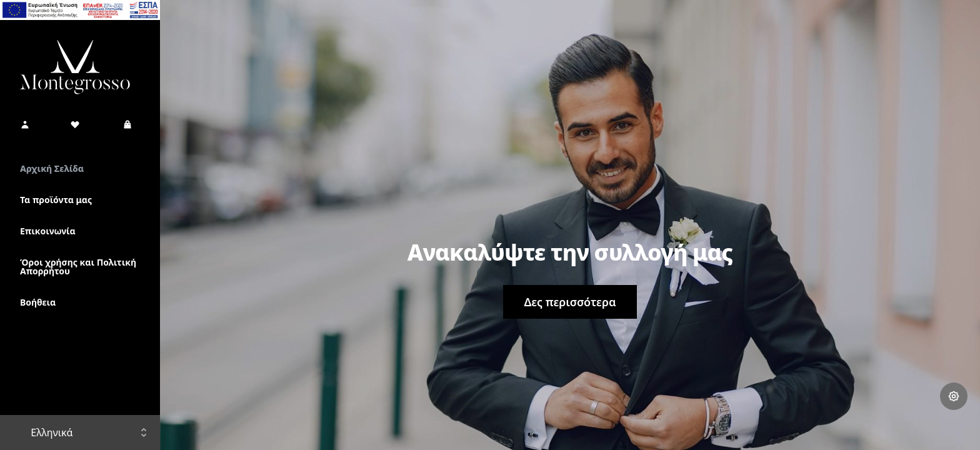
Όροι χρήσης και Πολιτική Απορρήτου (78, 267)
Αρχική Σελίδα (52, 168)
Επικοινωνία (48, 231)
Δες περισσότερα (570, 302)
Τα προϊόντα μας (56, 200)
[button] (25, 124)
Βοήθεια (38, 302)
